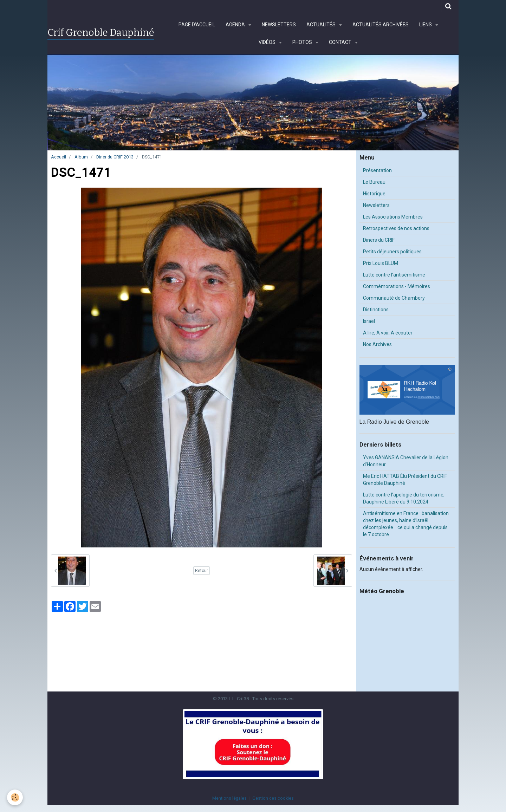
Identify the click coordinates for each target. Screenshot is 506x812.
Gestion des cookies (273, 798)
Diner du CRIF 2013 (115, 157)
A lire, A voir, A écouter (388, 333)
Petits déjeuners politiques (392, 252)
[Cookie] (15, 797)
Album (81, 157)
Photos (303, 42)
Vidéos (268, 42)
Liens (426, 25)
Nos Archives (377, 344)
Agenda (236, 25)
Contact (341, 42)
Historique (374, 194)
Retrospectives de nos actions (396, 228)
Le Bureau (374, 182)
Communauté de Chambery (394, 298)
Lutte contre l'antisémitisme (394, 275)
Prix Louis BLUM (381, 263)
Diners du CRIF (379, 240)
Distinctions (376, 310)
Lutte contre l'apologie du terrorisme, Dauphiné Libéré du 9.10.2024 (404, 498)
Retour (202, 571)
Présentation (377, 170)
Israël (369, 321)
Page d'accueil (197, 25)
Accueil (59, 157)
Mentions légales (229, 798)
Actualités (322, 25)
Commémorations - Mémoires (397, 286)
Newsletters (279, 25)
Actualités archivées (381, 25)
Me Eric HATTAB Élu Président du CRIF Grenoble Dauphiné (405, 480)
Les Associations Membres (393, 217)
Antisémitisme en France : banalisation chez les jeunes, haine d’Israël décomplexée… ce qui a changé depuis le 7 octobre (406, 524)
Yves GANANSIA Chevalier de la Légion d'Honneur (406, 461)
